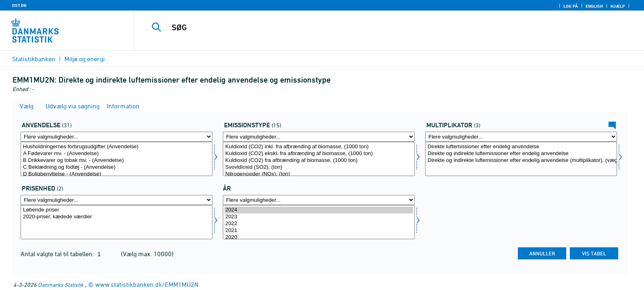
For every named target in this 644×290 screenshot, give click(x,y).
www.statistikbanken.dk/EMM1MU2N (147, 284)
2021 (319, 231)
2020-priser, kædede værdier (116, 217)
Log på (571, 6)
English (594, 6)
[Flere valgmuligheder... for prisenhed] (116, 200)
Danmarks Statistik (61, 285)
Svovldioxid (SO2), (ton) (319, 167)
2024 (319, 210)
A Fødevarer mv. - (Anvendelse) (116, 154)
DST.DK (19, 5)
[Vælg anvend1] (116, 159)
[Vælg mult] (521, 159)
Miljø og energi (85, 59)
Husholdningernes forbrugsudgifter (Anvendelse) (116, 147)
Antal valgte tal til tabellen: (58, 254)
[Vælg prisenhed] (116, 222)
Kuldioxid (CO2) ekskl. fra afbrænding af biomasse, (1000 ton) (319, 154)
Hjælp (618, 6)
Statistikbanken (34, 59)
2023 (319, 217)
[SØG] (370, 27)
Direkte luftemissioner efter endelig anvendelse (521, 147)
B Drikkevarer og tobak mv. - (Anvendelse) (116, 161)
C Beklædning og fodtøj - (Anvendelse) (116, 167)
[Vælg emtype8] (319, 159)
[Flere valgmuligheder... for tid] (319, 200)
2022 (319, 224)
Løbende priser (116, 210)
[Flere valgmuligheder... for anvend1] (116, 137)
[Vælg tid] (319, 222)
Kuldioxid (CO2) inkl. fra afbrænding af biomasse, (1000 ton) (319, 147)
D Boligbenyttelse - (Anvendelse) (116, 174)
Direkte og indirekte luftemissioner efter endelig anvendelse (521, 154)
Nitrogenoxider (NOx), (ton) (319, 174)
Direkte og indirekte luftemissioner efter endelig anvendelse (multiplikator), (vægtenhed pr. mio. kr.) (521, 161)
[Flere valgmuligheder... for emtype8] (319, 137)
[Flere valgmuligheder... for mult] (521, 137)
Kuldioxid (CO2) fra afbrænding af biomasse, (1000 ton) (319, 161)
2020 (319, 237)
